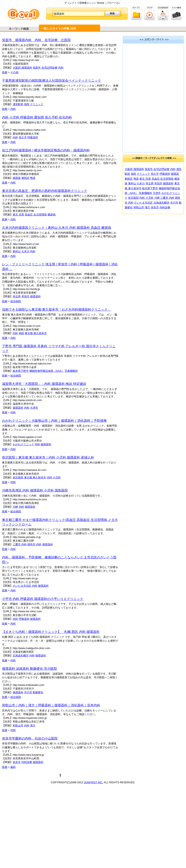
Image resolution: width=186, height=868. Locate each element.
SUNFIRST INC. (93, 782)
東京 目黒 (18, 215)
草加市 (25, 296)
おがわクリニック (23, 444)
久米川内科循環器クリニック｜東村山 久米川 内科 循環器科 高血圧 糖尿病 (57, 228)
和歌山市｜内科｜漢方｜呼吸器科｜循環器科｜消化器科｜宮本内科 (51, 705)
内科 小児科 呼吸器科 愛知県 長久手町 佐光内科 (37, 117)
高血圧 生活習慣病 (36, 215)
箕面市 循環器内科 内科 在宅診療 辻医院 (36, 40)
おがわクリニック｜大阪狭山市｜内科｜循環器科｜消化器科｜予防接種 (54, 421)
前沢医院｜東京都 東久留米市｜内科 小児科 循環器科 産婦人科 (48, 457)
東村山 (17, 251)
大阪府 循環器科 (22, 68)
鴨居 (33, 178)
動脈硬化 (38, 692)
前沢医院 (18, 477)
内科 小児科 (54, 477)
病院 (27, 104)
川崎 (15, 507)
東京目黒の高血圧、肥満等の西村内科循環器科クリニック (45, 191)
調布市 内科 (34, 544)
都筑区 (25, 178)
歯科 (13, 767)
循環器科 (35, 296)
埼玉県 (17, 296)
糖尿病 (52, 215)
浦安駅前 (18, 104)
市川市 (28, 692)
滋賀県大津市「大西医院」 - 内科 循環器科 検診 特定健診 (44, 384)
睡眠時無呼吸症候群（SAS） (47, 371)
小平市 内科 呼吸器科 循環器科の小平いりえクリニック (43, 599)
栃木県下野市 (21, 371)
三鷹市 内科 (20, 544)
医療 (5, 72)
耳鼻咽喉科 (71, 371)
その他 (14, 72)
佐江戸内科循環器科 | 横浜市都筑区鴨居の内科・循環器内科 (46, 150)
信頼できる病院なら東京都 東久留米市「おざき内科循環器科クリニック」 (56, 309)
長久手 (23, 137)
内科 (61, 68)
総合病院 (16, 301)
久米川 (25, 251)
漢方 (33, 725)
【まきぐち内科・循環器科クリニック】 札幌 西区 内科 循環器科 (51, 632)
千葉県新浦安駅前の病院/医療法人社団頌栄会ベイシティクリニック (52, 81)
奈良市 (17, 762)
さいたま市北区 (22, 586)
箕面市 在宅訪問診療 (45, 68)
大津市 (34, 408)
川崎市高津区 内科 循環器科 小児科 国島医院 (35, 490)
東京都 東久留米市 (36, 333)
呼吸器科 (33, 137)
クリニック (37, 104)
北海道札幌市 (21, 656)
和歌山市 (18, 725)
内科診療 (27, 762)
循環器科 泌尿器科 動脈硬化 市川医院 (30, 669)
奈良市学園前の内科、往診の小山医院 (30, 738)
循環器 (17, 178)
